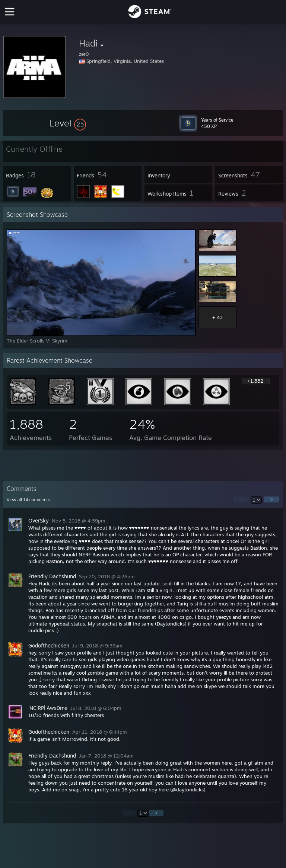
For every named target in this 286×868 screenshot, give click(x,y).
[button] (68, 123)
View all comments (28, 500)
